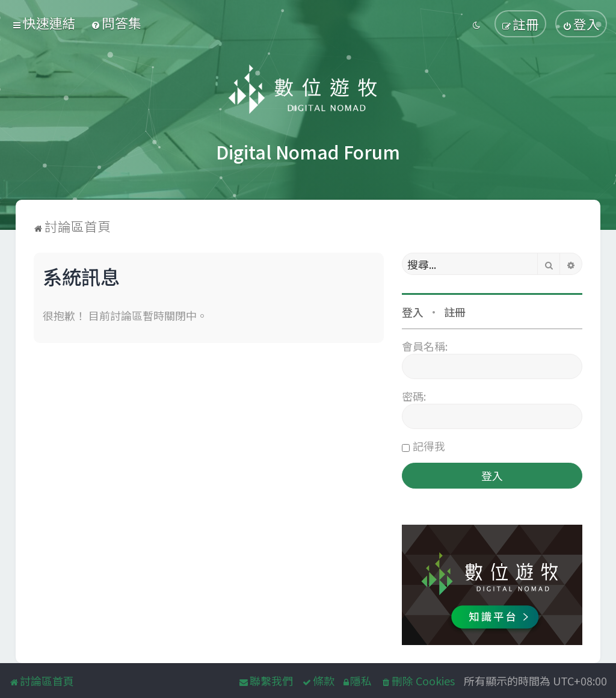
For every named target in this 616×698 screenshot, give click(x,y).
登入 (413, 312)
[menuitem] (116, 23)
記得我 (429, 446)
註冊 (455, 312)
